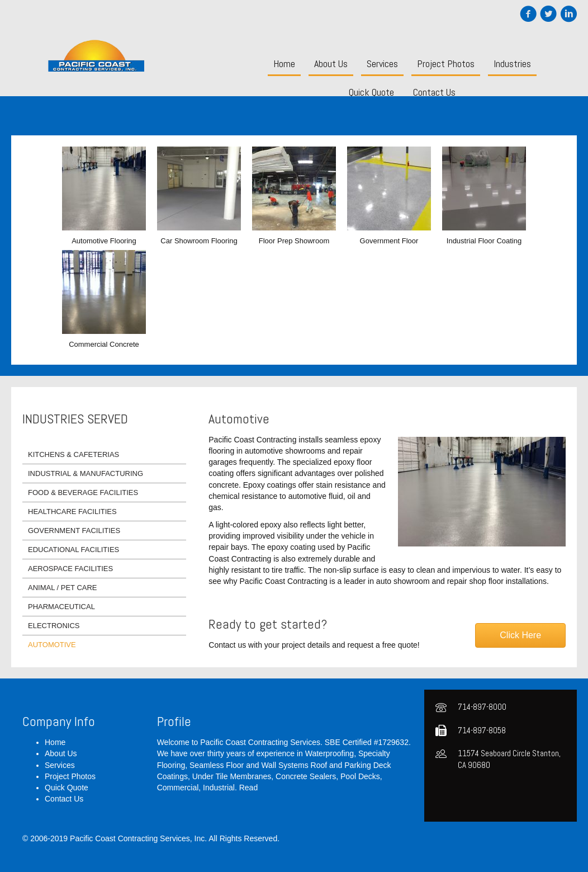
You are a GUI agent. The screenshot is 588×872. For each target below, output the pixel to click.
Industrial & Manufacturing (86, 473)
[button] (520, 635)
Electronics (54, 626)
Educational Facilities (73, 550)
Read (248, 788)
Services (60, 765)
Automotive (52, 645)
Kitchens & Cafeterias (73, 454)
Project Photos (70, 776)
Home (55, 742)
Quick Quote (67, 788)
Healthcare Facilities (72, 512)
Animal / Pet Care (63, 588)
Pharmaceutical (61, 607)
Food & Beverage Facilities (83, 492)
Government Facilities (74, 531)
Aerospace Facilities (70, 569)
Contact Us (64, 799)
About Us (61, 753)
